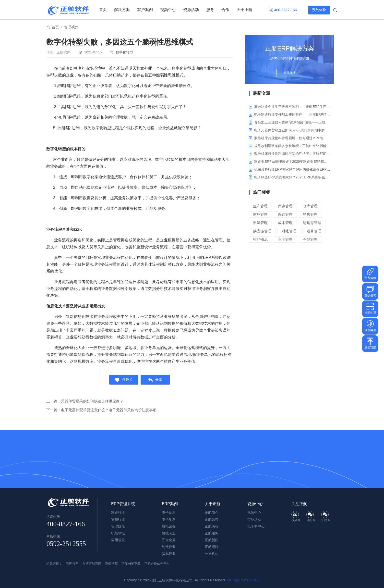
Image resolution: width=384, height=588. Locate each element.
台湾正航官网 (92, 564)
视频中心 (168, 10)
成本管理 (285, 223)
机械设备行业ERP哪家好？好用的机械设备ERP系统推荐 (292, 170)
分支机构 (212, 554)
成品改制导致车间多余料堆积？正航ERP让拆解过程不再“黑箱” (292, 146)
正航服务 (212, 533)
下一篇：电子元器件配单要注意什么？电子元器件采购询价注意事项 (101, 411)
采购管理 (285, 215)
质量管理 (260, 223)
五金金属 (169, 540)
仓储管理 (310, 240)
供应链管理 (262, 231)
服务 (210, 10)
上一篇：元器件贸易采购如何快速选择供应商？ (85, 402)
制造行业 (169, 547)
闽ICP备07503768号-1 (243, 580)
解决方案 (122, 10)
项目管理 (314, 231)
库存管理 (285, 206)
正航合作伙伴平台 (157, 564)
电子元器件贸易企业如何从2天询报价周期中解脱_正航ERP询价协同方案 (292, 130)
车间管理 (285, 240)
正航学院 (111, 564)
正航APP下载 (131, 564)
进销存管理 (312, 223)
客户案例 (145, 10)
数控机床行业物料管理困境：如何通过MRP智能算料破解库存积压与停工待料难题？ (292, 138)
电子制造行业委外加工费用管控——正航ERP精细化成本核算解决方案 (292, 115)
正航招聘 (212, 547)
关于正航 (244, 10)
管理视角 (72, 27)
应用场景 (118, 540)
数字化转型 (124, 52)
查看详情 (290, 74)
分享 (156, 380)
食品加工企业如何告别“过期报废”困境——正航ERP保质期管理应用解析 (292, 123)
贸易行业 (169, 554)
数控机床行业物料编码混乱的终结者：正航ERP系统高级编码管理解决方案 (292, 154)
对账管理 (289, 231)
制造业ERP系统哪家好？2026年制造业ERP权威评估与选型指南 (292, 162)
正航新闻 (212, 540)
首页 (103, 10)
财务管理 (260, 215)
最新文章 (262, 94)
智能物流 (260, 240)
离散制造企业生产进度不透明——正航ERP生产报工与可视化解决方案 (292, 107)
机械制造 (169, 533)
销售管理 (310, 215)
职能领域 (118, 533)
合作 (225, 10)
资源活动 (191, 10)
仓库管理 (310, 206)
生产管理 (260, 206)
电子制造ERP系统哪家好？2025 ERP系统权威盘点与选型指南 (292, 177)
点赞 (123, 380)
